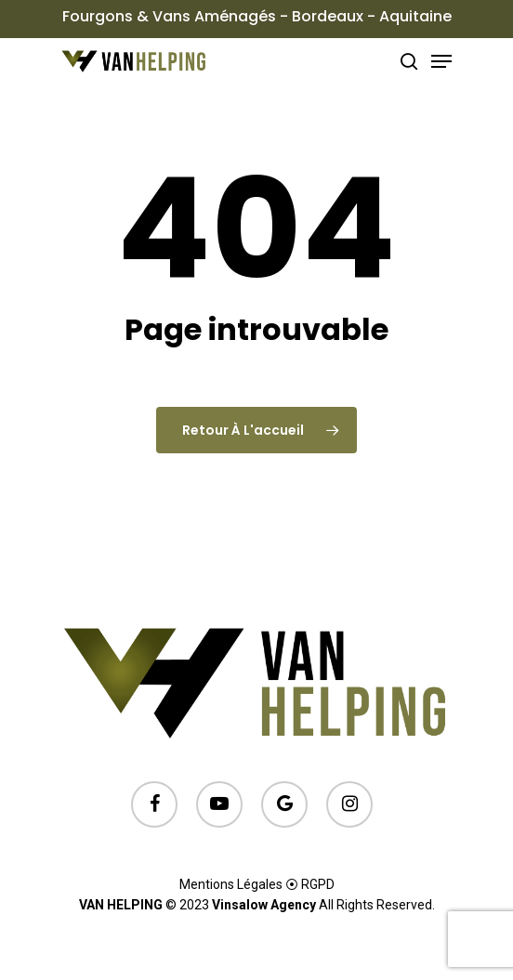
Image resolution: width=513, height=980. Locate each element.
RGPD (318, 884)
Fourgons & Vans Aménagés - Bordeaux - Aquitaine (257, 16)
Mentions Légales (231, 884)
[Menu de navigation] (441, 61)
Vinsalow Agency (264, 905)
